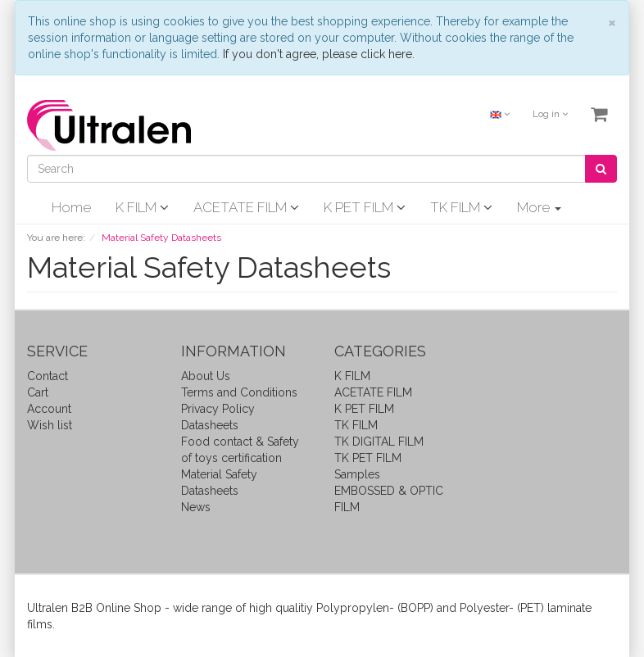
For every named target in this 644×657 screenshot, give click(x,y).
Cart (38, 392)
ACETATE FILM (246, 207)
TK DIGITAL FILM (379, 442)
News (196, 507)
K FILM (142, 207)
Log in (550, 114)
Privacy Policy (218, 409)
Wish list (50, 425)
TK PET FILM (368, 458)
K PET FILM (365, 207)
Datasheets (210, 425)
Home (71, 207)
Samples (357, 474)
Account (49, 409)
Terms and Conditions (239, 392)
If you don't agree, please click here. (319, 54)
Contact (48, 376)
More (539, 207)
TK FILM (461, 207)
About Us (206, 376)
